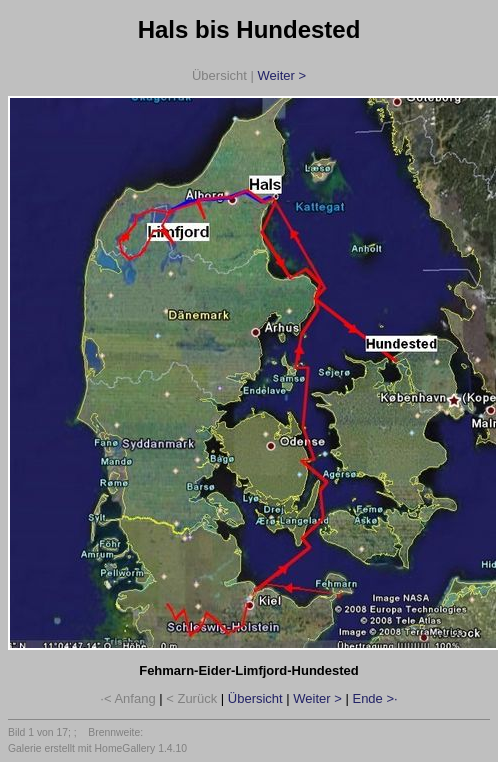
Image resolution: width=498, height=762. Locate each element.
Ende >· (374, 698)
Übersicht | (249, 75)
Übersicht (255, 698)
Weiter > (281, 75)
